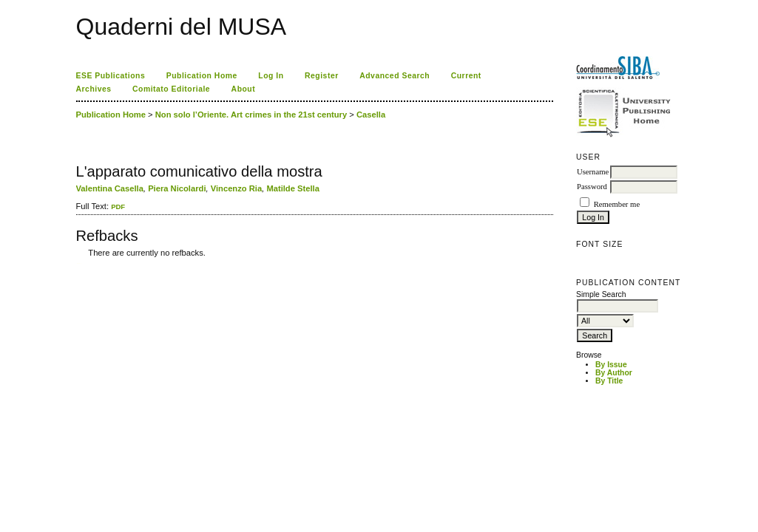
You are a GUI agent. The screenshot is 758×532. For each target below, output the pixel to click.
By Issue (611, 365)
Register (322, 76)
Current (466, 76)
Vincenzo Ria (236, 188)
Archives (94, 89)
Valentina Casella (110, 188)
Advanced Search (395, 76)
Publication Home (202, 76)
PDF (118, 207)
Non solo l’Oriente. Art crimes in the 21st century (251, 115)
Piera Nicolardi (177, 188)
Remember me (617, 204)
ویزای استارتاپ (80, 263)
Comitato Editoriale (171, 89)
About (244, 89)
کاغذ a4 (77, 263)
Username (593, 172)
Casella (371, 115)
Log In (271, 76)
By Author (614, 373)
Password (592, 187)
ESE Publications (111, 76)
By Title (609, 381)
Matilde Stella (293, 188)
